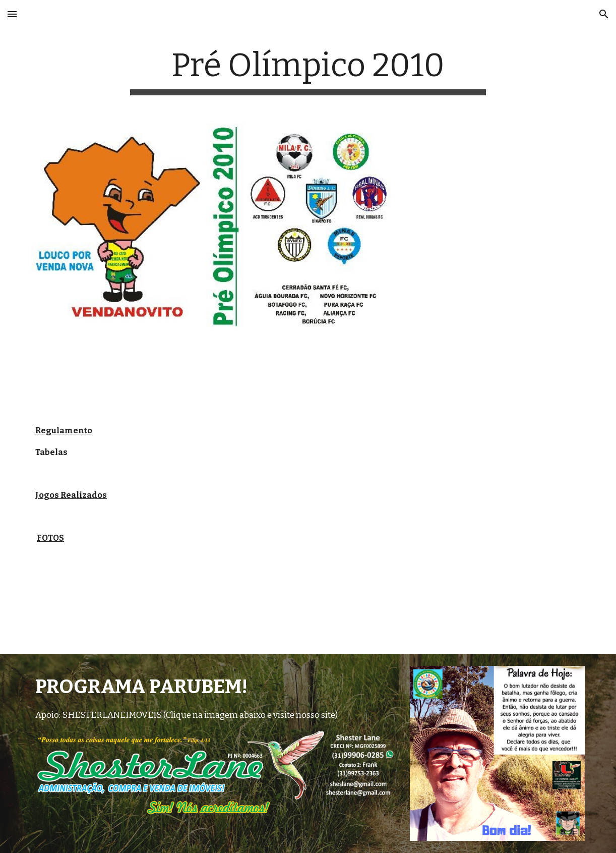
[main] (308, 71)
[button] (12, 14)
